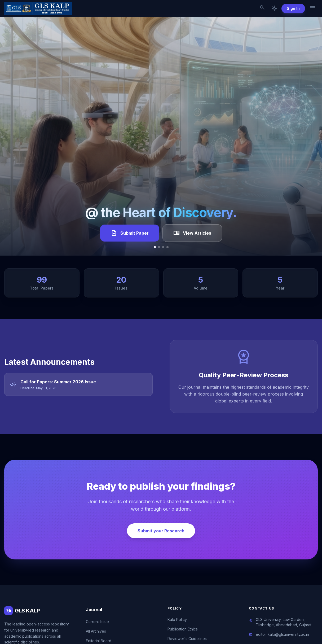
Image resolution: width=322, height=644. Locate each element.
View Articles (192, 233)
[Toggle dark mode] (274, 8)
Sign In (293, 8)
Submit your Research (161, 531)
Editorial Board (99, 641)
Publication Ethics (183, 629)
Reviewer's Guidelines (187, 639)
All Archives (96, 631)
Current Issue (97, 622)
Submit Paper (130, 233)
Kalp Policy (177, 619)
